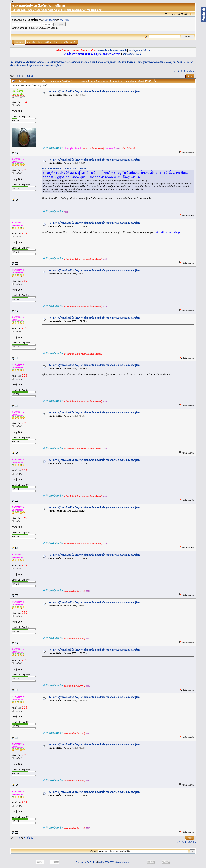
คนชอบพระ (18, 159)
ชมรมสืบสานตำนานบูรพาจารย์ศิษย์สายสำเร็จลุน (112, 62)
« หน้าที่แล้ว (180, 72)
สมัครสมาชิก (70, 42)
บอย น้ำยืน (17, 91)
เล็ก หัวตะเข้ (110, 148)
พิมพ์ (190, 76)
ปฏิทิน (48, 42)
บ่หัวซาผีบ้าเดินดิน (129, 148)
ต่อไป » (191, 72)
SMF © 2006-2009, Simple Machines (114, 862)
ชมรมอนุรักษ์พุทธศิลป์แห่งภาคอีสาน (27, 62)
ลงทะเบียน (65, 20)
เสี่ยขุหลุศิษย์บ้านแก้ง (73, 148)
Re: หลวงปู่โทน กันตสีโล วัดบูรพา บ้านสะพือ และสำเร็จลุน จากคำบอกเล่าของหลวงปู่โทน (94, 92)
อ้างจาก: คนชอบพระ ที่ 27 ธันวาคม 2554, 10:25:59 (64, 169)
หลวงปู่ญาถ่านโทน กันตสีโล (150, 62)
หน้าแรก (19, 42)
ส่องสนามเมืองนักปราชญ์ (93, 148)
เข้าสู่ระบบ (50, 20)
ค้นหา (40, 42)
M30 (118, 148)
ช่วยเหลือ (31, 42)
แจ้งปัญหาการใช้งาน (139, 50)
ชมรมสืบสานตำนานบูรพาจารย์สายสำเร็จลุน (67, 62)
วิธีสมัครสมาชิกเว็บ (132, 54)
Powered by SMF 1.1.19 (86, 862)
